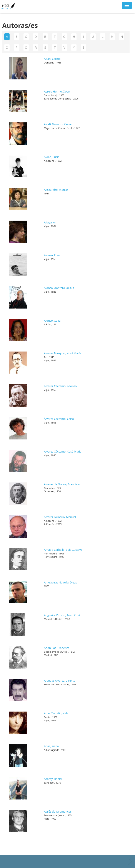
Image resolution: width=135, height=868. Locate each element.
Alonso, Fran (52, 255)
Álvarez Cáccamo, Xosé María (63, 451)
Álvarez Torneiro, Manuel (60, 517)
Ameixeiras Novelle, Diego (61, 582)
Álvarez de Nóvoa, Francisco (62, 484)
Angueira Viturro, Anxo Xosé (62, 615)
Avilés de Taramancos (58, 811)
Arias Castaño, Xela (56, 713)
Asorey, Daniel (53, 779)
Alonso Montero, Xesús (59, 288)
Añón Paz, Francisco (57, 648)
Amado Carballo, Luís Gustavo (63, 550)
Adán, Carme (52, 59)
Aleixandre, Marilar (56, 190)
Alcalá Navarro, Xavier (58, 124)
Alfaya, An (50, 222)
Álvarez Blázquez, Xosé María (62, 353)
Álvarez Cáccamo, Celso (59, 419)
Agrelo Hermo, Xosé (57, 91)
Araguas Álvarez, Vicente (60, 681)
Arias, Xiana (51, 746)
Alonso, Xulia (52, 321)
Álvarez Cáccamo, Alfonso (60, 386)
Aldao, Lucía (52, 157)
